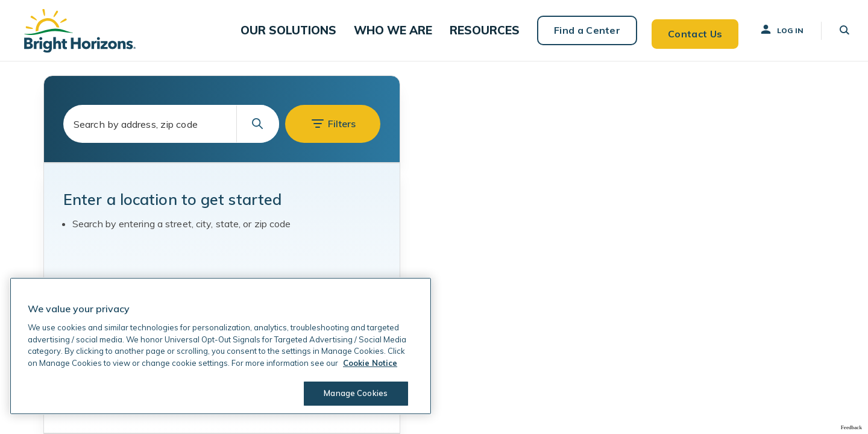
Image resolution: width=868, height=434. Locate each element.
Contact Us (688, 30)
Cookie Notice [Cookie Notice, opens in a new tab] (370, 363)
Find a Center (580, 30)
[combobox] (171, 124)
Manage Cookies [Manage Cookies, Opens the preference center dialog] (353, 393)
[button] (307, 30)
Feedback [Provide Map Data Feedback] (851, 427)
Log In (776, 30)
